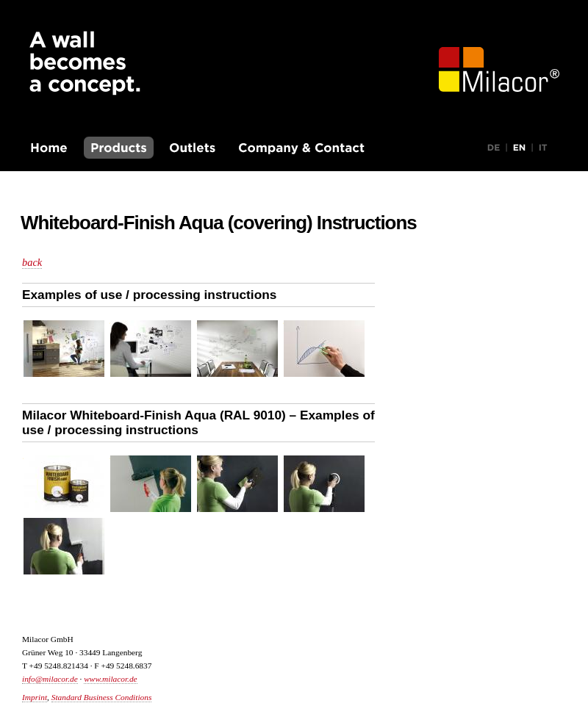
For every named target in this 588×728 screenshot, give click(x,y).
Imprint (35, 697)
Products (119, 148)
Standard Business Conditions (102, 697)
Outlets (193, 148)
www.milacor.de (110, 679)
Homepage (49, 148)
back (32, 262)
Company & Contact (301, 148)
